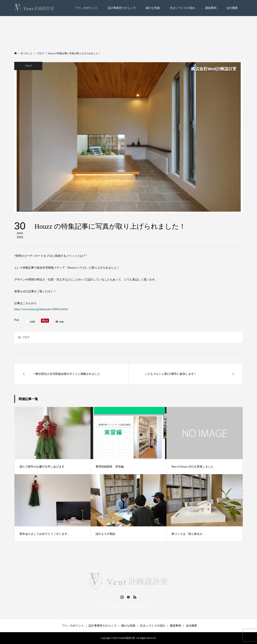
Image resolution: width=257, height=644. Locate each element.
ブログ (28, 66)
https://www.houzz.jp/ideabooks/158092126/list (41, 309)
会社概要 (232, 8)
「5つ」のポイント (86, 8)
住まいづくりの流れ (183, 8)
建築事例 (211, 8)
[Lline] (30, 322)
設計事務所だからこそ (122, 8)
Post (17, 320)
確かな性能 (153, 8)
